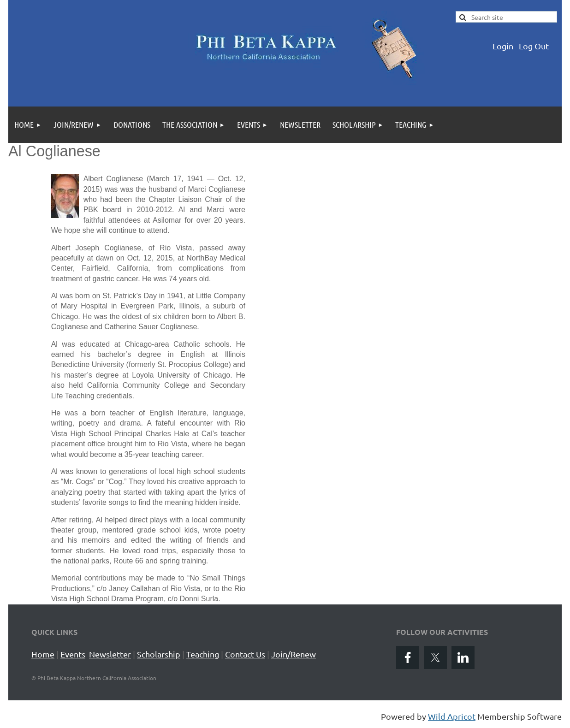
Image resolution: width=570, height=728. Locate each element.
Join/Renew (294, 654)
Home (43, 654)
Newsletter (110, 654)
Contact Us (245, 654)
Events (73, 654)
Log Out (534, 46)
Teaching (203, 654)
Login (503, 46)
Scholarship (159, 654)
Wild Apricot (452, 716)
